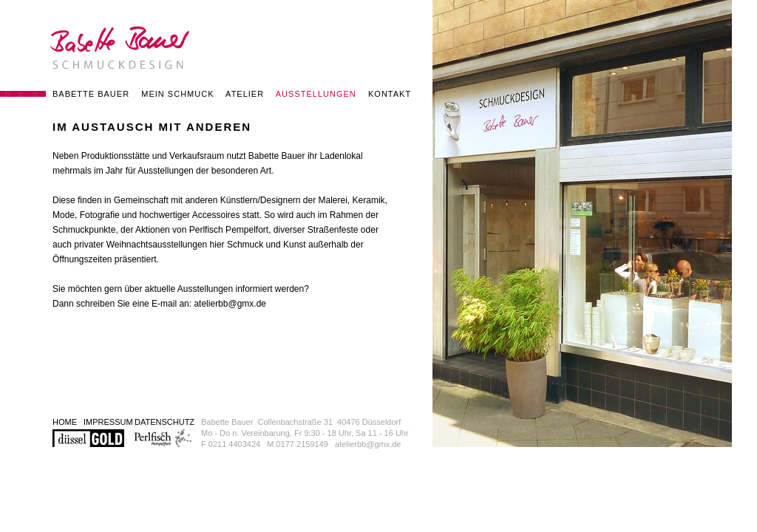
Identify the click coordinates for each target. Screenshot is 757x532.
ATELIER (245, 94)
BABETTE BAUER (91, 94)
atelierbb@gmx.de (230, 304)
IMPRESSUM (108, 422)
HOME (65, 422)
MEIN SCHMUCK (177, 94)
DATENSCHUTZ (164, 422)
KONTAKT (390, 94)
